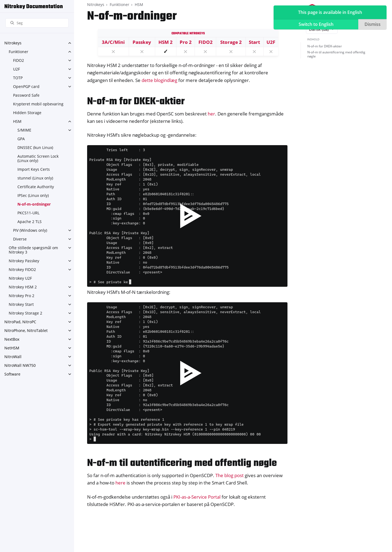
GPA (21, 139)
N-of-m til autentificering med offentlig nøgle (336, 54)
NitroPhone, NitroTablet (26, 330)
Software (12, 374)
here (120, 483)
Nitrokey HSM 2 (23, 287)
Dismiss (373, 24)
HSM (17, 121)
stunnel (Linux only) (35, 178)
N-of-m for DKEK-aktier (325, 46)
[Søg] (37, 23)
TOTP (18, 78)
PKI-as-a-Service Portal (197, 497)
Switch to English (316, 24)
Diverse (20, 239)
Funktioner (19, 52)
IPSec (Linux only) (33, 195)
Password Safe (26, 95)
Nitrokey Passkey (24, 261)
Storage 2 (231, 42)
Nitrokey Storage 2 (25, 313)
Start (254, 42)
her (211, 114)
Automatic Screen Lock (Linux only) (38, 158)
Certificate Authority (36, 187)
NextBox (12, 339)
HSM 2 (166, 42)
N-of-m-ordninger (34, 204)
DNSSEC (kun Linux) (35, 147)
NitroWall (13, 357)
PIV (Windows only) (30, 230)
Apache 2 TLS (30, 222)
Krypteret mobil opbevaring (38, 104)
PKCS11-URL (28, 213)
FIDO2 (19, 60)
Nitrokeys (13, 43)
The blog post (229, 475)
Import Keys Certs (34, 169)
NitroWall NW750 (20, 365)
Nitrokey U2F (20, 278)
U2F (16, 69)
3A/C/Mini (113, 42)
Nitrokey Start (21, 304)
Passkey (142, 42)
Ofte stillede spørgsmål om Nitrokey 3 (33, 250)
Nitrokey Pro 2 (22, 296)
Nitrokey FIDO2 (22, 269)
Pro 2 (186, 42)
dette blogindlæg (159, 80)
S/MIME (24, 130)
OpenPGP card (26, 86)
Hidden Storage (27, 113)
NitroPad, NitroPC (20, 322)
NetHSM (12, 348)
